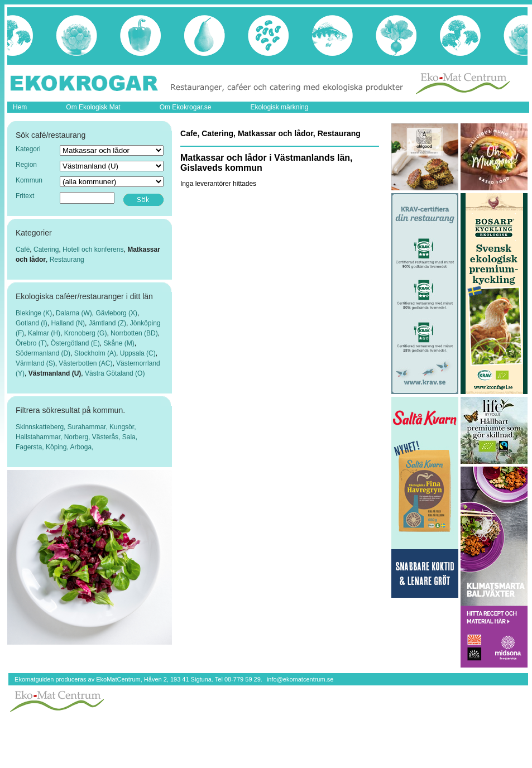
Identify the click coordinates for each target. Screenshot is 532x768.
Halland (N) (68, 323)
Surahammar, (88, 427)
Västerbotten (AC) (85, 363)
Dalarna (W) (74, 313)
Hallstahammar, (40, 437)
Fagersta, (31, 447)
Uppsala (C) (138, 353)
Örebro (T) (31, 343)
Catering (46, 249)
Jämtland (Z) (107, 323)
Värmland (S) (35, 363)
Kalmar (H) (44, 333)
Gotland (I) (32, 323)
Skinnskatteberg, (42, 427)
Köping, (58, 447)
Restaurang (67, 260)
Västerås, (107, 437)
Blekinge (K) (34, 313)
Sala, (130, 437)
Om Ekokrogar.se (186, 107)
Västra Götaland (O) (115, 373)
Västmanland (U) (55, 373)
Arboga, (82, 447)
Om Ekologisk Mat (93, 107)
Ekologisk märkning (279, 107)
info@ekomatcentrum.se (300, 679)
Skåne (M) (119, 343)
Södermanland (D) (43, 353)
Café (23, 249)
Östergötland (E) (75, 343)
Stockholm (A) (95, 353)
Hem (20, 107)
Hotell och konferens (93, 249)
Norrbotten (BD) (134, 333)
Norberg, (78, 437)
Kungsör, (123, 427)
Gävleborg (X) (116, 313)
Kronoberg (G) (86, 333)
